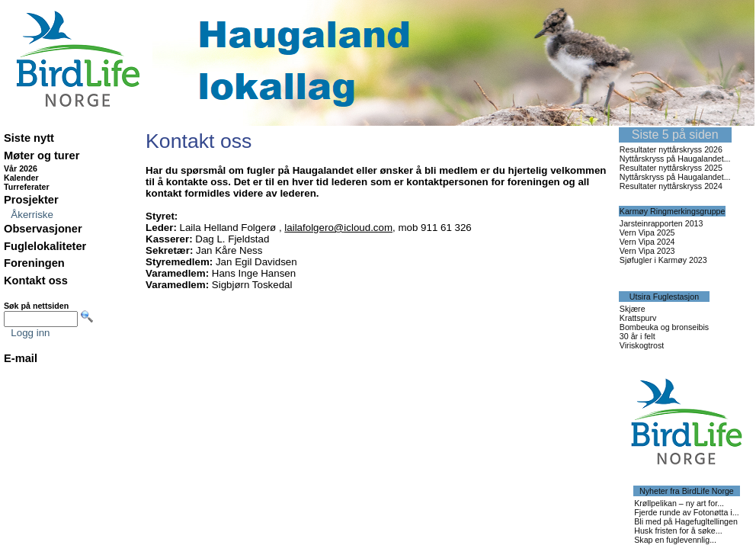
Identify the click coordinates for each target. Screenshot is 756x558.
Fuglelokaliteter (45, 246)
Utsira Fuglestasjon (664, 297)
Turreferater (27, 187)
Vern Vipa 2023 (647, 251)
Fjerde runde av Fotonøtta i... (686, 512)
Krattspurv (638, 318)
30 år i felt (637, 336)
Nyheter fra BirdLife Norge (687, 491)
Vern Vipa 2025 (647, 232)
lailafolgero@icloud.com (338, 228)
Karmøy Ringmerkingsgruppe (673, 211)
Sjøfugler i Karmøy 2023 (663, 260)
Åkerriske (32, 215)
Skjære (633, 309)
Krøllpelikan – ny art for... (679, 503)
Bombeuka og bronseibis (664, 327)
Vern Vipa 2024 (647, 242)
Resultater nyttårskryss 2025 (671, 168)
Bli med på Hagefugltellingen (686, 521)
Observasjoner (43, 229)
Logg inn (30, 333)
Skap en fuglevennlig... (675, 540)
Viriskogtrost (642, 345)
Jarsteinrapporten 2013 (661, 223)
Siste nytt (29, 138)
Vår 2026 (21, 168)
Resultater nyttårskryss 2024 (671, 186)
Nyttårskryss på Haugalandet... (675, 159)
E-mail (21, 358)
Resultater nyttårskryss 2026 (671, 149)
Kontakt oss (36, 281)
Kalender (21, 178)
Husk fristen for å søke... (678, 531)
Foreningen (34, 263)
